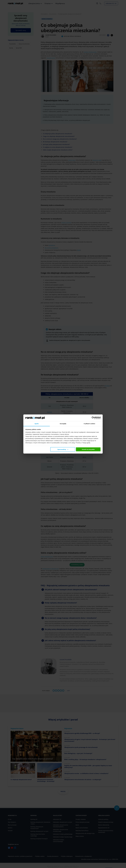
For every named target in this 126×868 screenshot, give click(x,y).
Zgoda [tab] (37, 424)
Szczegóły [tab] (63, 424)
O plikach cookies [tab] (89, 424)
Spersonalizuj (63, 449)
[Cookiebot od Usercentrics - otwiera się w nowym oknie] (93, 418)
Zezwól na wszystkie (88, 449)
